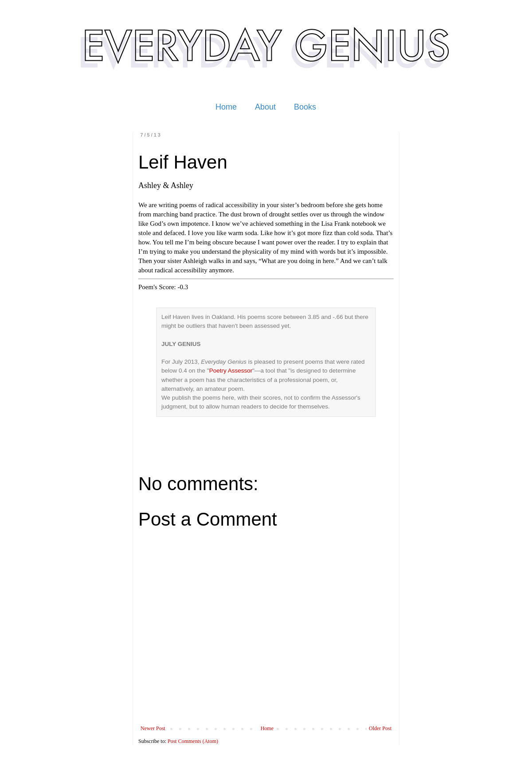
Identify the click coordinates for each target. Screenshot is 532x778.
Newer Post (153, 728)
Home (226, 107)
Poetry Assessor (231, 371)
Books (305, 107)
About (265, 107)
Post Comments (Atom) (193, 741)
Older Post (380, 728)
